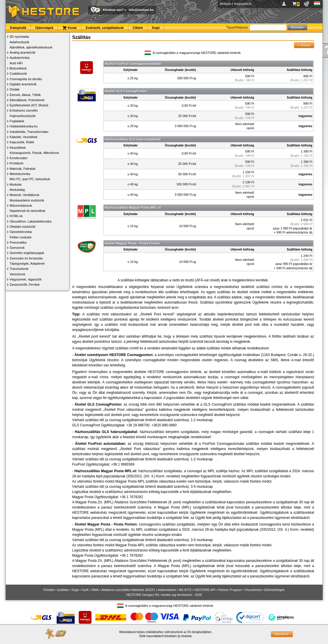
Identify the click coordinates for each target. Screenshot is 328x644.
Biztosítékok (18, 68)
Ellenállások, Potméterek (27, 100)
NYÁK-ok (16, 216)
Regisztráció (243, 4)
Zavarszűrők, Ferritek (25, 285)
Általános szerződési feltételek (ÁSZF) (128, 590)
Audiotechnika (20, 58)
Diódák (15, 89)
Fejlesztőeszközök (23, 116)
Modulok (16, 184)
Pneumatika (18, 242)
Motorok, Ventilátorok (25, 195)
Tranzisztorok (19, 269)
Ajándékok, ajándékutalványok (31, 47)
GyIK (85, 590)
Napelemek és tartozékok (28, 211)
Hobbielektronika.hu (24, 126)
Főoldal (49, 590)
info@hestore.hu (141, 10)
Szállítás (63, 590)
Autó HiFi (16, 63)
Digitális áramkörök (23, 84)
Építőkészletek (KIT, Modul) (29, 105)
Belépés (226, 4)
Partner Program (230, 590)
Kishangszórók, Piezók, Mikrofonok (34, 153)
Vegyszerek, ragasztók (26, 279)
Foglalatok (17, 121)
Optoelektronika (21, 232)
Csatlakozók (18, 74)
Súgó (156, 28)
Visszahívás (253, 590)
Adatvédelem (167, 590)
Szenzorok (17, 248)
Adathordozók (20, 42)
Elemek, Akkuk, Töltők (25, 95)
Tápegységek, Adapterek (27, 263)
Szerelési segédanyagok (27, 253)
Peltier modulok (21, 237)
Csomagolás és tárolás (26, 79)
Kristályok (17, 163)
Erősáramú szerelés (24, 110)
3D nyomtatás (20, 37)
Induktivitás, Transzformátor (29, 132)
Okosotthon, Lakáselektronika (31, 221)
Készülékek (18, 148)
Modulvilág (17, 190)
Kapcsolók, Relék (22, 142)
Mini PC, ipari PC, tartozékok (30, 179)
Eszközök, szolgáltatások (105, 28)
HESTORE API (205, 590)
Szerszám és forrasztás (26, 258)
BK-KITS (185, 590)
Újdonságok (44, 28)
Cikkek (138, 28)
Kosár (69, 28)
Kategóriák (18, 28)
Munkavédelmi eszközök (27, 200)
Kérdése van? (113, 10)
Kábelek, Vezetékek (24, 137)
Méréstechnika (20, 174)
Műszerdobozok (21, 206)
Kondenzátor (19, 158)
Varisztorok (18, 274)
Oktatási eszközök (23, 227)
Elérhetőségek (274, 590)
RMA (95, 590)
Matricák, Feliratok (23, 169)
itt (179, 636)
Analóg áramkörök (23, 52)
